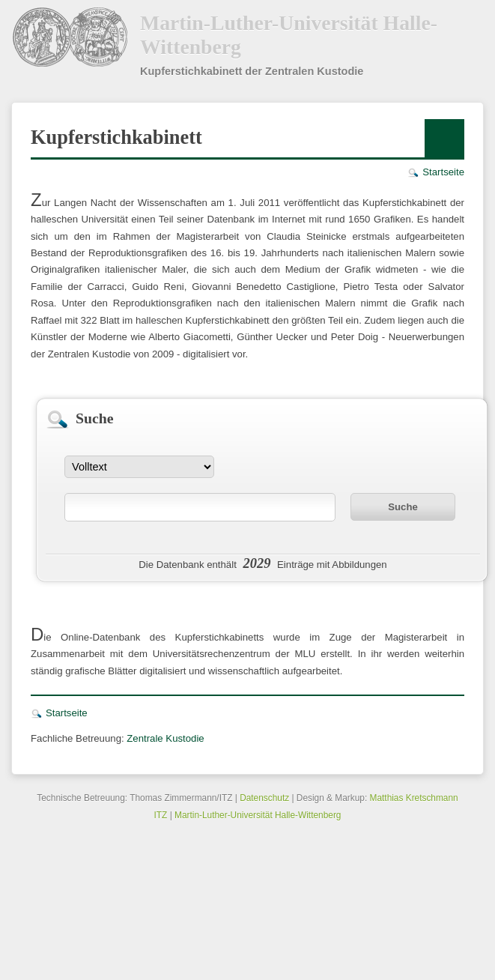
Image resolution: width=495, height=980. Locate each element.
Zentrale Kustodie (165, 738)
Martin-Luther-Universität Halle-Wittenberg (289, 35)
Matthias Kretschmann (414, 798)
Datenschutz (264, 798)
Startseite (443, 172)
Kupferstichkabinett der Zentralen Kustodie (252, 71)
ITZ (161, 815)
